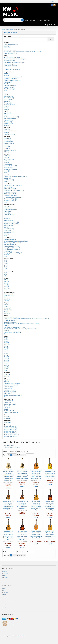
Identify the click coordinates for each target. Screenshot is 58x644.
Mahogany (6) (8, 388)
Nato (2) (6, 84)
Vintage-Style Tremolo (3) (11, 169)
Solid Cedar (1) (8, 393)
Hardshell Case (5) (9, 180)
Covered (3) (7, 406)
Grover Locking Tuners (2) (11, 413)
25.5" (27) (7, 365)
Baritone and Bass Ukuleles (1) (12, 70)
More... (6, 91)
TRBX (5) (7, 152)
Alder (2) (6, 382)
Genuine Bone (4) (9, 294)
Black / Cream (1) (9, 99)
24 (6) (6, 269)
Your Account (5, 578)
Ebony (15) (7, 206)
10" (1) (6, 338)
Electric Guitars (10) (9, 64)
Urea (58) (7, 301)
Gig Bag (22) (7, 178)
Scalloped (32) (8, 122)
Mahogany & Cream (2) (10, 105)
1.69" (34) (7, 287)
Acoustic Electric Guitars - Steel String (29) (15, 59)
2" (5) (6, 290)
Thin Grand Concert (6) (10, 150)
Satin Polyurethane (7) (10, 134)
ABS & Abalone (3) (9, 225)
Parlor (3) (7, 145)
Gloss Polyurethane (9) (10, 131)
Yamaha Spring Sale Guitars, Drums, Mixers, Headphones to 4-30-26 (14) (23, 52)
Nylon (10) (7, 374)
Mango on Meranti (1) (10, 390)
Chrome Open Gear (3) (10, 404)
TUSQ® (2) (7, 299)
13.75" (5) (7, 343)
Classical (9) (7, 138)
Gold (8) (6, 409)
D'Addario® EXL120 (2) (10, 194)
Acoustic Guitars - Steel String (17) (13, 57)
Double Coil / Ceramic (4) (11, 322)
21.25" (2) (7, 357)
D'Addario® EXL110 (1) (10, 192)
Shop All (32, 20)
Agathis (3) (7, 74)
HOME (26, 20)
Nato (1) (6, 108)
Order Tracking (5, 573)
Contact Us (5, 571)
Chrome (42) (7, 402)
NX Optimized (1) (9, 120)
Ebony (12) (7, 157)
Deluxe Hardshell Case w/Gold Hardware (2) (16, 176)
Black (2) (7, 227)
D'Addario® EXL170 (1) (10, 189)
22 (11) (6, 267)
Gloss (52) (7, 129)
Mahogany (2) (8, 103)
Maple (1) (7, 162)
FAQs (3, 590)
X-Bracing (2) (8, 125)
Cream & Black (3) (9, 232)
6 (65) (6, 276)
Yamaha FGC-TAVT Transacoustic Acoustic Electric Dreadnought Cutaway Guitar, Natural (36, 535)
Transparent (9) (8, 310)
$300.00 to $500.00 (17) (11, 429)
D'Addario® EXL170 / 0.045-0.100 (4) (14, 191)
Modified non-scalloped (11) (12, 117)
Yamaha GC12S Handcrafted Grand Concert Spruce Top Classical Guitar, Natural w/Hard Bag (50, 473)
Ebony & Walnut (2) (9, 159)
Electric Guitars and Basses (12, 447)
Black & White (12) (9, 229)
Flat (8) (6, 350)
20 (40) (6, 264)
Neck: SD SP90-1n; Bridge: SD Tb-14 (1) (14, 327)
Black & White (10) (9, 98)
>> (24, 455)
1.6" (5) (6, 283)
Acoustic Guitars (10, 445)
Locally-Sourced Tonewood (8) (12, 250)
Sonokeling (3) (8, 211)
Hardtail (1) (7, 161)
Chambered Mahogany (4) (11, 79)
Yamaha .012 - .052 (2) (10, 201)
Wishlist (4, 576)
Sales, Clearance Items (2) (11, 44)
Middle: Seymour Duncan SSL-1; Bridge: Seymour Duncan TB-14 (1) (22, 324)
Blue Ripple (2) (8, 230)
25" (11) (6, 364)
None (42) (7, 182)
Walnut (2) (7, 171)
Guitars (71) (7, 46)
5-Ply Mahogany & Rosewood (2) (13, 243)
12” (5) (6, 341)
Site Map (4, 607)
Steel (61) (7, 376)
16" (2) (6, 346)
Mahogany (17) (8, 82)
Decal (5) (7, 234)
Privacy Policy (5, 592)
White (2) (7, 311)
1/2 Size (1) (7, 417)
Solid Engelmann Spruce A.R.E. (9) (13, 395)
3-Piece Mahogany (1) (10, 239)
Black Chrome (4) (9, 401)
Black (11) (7, 94)
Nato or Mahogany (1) (10, 86)
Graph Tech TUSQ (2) (10, 296)
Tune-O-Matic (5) (9, 168)
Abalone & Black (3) (9, 220)
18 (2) (6, 260)
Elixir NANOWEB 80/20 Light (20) (13, 197)
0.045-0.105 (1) (8, 187)
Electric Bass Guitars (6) (10, 66)
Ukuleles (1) (7, 48)
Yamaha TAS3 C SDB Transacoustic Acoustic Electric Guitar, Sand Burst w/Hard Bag (22, 505)
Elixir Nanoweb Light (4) (10, 199)
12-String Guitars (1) (9, 61)
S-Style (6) (7, 148)
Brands (39, 20)
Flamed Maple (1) (9, 387)
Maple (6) (7, 255)
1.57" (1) (6, 282)
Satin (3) (6, 133)
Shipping (4, 594)
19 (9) (6, 262)
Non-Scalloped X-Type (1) (11, 119)
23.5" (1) (6, 348)
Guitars (4, 30)
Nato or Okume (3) (9, 87)
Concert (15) (7, 140)
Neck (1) (6, 325)
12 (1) (6, 273)
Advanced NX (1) (9, 114)
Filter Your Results (10, 33)
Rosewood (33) (8, 164)
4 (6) (5, 274)
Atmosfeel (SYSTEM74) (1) (11, 317)
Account (53, 1)
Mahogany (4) (8, 251)
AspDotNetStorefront (21, 636)
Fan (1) (6, 115)
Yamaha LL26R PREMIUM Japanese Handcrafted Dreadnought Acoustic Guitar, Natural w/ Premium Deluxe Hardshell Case (8, 475)
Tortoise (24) (8, 308)
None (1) (6, 110)
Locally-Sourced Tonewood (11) (12, 80)
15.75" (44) (7, 345)
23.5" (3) (6, 360)
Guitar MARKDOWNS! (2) (11, 53)
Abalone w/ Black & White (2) (12, 224)
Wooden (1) (7, 313)
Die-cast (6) (7, 156)
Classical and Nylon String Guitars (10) (14, 62)
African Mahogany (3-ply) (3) (12, 246)
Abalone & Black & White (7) (11, 222)
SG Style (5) (7, 147)
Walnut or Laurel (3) (9, 215)
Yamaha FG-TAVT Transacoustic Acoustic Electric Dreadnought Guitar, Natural (50, 535)
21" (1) (6, 355)
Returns (4, 588)
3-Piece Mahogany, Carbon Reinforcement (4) (16, 241)
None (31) (7, 306)
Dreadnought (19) (9, 142)
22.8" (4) (6, 359)
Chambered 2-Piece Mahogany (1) (13, 77)
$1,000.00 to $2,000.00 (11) (11, 435)
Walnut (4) (7, 213)
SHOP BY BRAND (10, 30)
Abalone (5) (7, 219)
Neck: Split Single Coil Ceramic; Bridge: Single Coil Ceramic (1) (20, 329)
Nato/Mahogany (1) (9, 89)
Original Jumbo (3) (9, 143)
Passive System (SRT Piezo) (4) (12, 332)
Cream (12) (7, 101)
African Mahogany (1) (10, 244)
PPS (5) (6, 297)
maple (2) (7, 106)
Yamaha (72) (8, 422)
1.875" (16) (7, 288)
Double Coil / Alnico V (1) (11, 320)
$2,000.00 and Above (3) (11, 436)
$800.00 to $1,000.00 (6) (11, 433)
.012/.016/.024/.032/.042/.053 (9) (13, 186)
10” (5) (6, 340)
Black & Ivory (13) (9, 96)
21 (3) (6, 265)
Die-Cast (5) (7, 408)
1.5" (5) (6, 280)
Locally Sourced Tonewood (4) (12, 248)
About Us (47, 20)
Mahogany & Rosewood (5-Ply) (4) (13, 253)
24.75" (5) (7, 362)
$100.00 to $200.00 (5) (10, 426)
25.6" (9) (6, 367)
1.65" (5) (6, 285)
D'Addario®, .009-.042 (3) (11, 196)
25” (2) (6, 369)
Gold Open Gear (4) (9, 411)
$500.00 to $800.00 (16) (11, 431)
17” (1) (6, 354)
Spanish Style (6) (9, 124)
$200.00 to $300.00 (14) (11, 428)
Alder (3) (6, 75)
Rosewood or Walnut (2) (10, 166)
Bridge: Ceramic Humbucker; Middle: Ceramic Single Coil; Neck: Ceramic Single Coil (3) (27, 319)
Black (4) (7, 305)
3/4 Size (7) (7, 418)
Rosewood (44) (8, 208)
